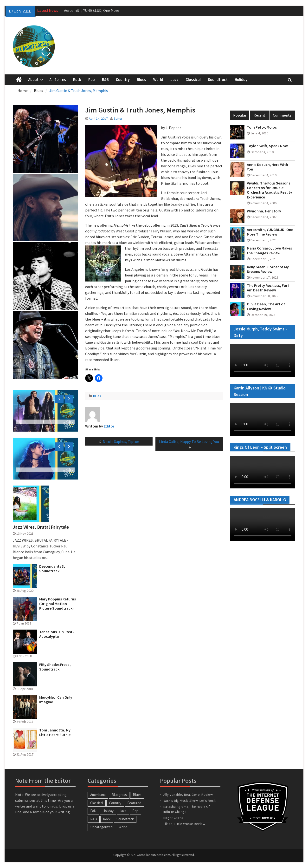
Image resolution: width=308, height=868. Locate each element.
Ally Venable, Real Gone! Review (188, 795)
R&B (105, 80)
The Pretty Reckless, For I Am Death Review (268, 288)
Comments (282, 115)
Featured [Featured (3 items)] (134, 803)
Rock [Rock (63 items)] (107, 819)
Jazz (174, 80)
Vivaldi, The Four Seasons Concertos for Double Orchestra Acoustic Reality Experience (269, 190)
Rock (77, 80)
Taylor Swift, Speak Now (267, 146)
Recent (260, 115)
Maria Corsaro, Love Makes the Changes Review (269, 250)
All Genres (58, 80)
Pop (92, 80)
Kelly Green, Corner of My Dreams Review (268, 269)
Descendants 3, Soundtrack (52, 569)
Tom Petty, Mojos (262, 127)
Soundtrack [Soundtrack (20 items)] (125, 819)
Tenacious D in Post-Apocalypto (57, 634)
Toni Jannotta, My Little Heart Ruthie (55, 732)
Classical (193, 80)
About (33, 80)
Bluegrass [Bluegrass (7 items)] (119, 795)
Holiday (241, 80)
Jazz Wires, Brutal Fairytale (41, 527)
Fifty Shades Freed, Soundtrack (55, 667)
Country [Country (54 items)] (115, 803)
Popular (240, 115)
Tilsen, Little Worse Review (184, 824)
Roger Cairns (173, 818)
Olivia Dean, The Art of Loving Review (266, 306)
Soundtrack (218, 80)
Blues (141, 80)
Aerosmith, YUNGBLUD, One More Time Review (270, 232)
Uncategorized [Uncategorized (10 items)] (101, 827)
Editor (118, 118)
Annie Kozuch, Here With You (267, 167)
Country (123, 80)
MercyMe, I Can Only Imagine (56, 700)
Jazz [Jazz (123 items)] (123, 811)
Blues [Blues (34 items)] (137, 795)
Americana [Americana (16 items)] (98, 795)
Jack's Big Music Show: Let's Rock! (190, 801)
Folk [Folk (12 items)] (93, 811)
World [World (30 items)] (123, 827)
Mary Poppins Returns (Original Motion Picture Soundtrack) (58, 604)
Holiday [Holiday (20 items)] (108, 811)
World (158, 80)
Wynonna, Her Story (264, 211)
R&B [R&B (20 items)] (94, 819)
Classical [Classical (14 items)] (97, 803)
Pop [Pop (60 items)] (135, 811)
